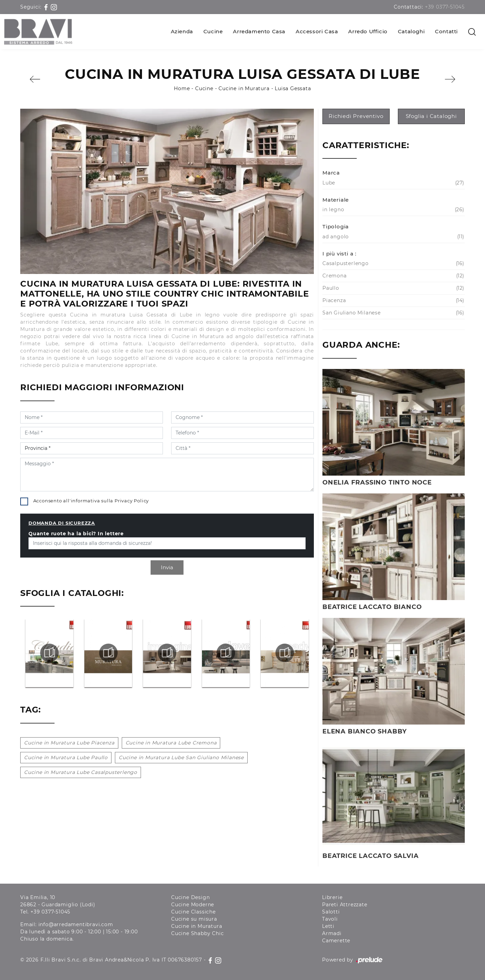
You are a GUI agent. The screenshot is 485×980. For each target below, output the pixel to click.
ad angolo (393, 237)
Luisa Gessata (293, 88)
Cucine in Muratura (244, 88)
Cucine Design (190, 897)
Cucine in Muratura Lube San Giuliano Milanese (181, 757)
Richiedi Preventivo (356, 116)
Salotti (331, 912)
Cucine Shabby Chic (197, 933)
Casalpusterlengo (393, 264)
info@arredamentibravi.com (76, 924)
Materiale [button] (336, 200)
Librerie (332, 897)
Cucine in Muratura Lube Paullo (66, 757)
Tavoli (330, 919)
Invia (167, 567)
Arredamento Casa (259, 31)
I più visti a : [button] (339, 254)
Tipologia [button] (336, 226)
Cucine (213, 31)
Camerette (336, 941)
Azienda (182, 31)
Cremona (393, 276)
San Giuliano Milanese (393, 313)
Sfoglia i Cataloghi (431, 116)
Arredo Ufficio (368, 31)
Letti (328, 926)
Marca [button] (331, 173)
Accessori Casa (317, 31)
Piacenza (393, 301)
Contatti (446, 31)
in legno (393, 210)
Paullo (393, 288)
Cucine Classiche (193, 912)
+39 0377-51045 (445, 7)
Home (182, 88)
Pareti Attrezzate (345, 905)
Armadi (332, 933)
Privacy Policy (132, 501)
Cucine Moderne (193, 905)
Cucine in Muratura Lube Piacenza (69, 743)
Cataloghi (411, 31)
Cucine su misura (194, 919)
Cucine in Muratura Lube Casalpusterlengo (81, 772)
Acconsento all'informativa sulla (91, 501)
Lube (393, 183)
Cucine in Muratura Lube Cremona (171, 743)
